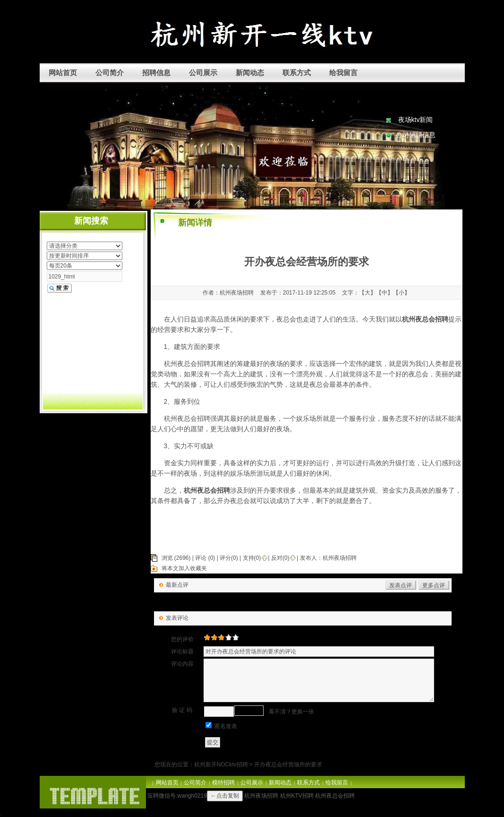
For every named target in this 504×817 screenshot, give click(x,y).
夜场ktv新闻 (416, 120)
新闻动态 (250, 73)
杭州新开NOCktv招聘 (221, 765)
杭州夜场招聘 (340, 558)
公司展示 (203, 73)
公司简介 (110, 73)
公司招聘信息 (416, 135)
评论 (201, 558)
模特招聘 (223, 782)
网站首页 (63, 73)
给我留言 (343, 73)
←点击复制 (225, 796)
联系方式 (297, 73)
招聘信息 (156, 73)
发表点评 (401, 585)
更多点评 (434, 585)
